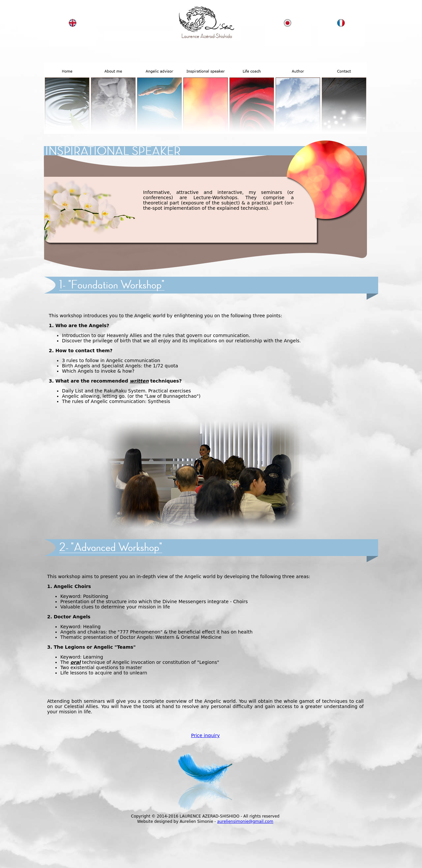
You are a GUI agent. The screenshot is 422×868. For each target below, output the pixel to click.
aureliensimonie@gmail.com (245, 821)
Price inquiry (205, 735)
